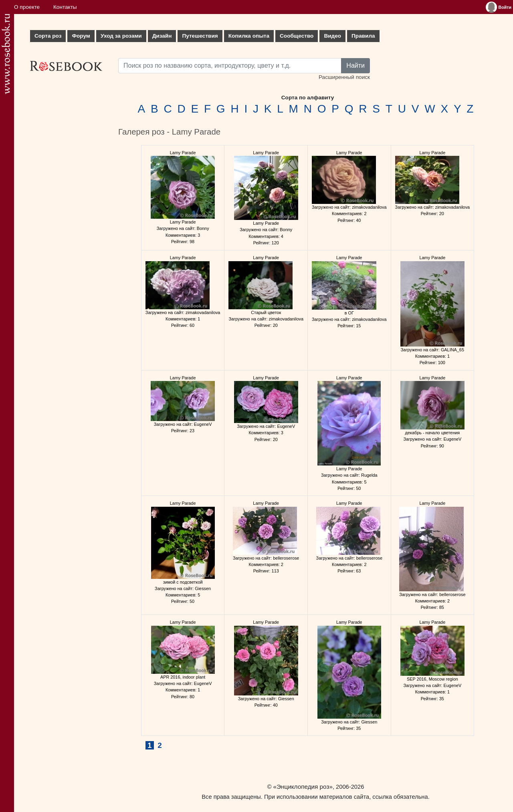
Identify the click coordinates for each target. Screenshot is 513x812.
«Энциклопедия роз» (303, 787)
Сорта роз (48, 36)
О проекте (27, 7)
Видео (332, 36)
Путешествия (200, 36)
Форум (81, 36)
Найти (355, 65)
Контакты (65, 7)
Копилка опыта (249, 36)
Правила (363, 36)
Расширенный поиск (344, 77)
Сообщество (297, 36)
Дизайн (162, 36)
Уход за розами (121, 36)
